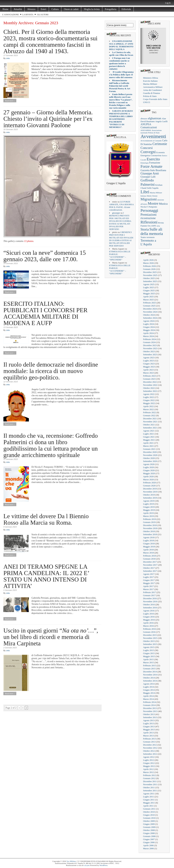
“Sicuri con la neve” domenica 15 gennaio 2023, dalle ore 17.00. (45, 256)
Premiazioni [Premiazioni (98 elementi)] (149, 215)
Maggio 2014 (149, 693)
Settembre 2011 (150, 790)
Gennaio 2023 (149, 379)
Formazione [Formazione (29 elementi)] (155, 163)
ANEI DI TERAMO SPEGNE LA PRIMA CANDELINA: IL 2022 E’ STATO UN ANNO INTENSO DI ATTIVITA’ (46, 576)
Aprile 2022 (148, 406)
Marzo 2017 (148, 589)
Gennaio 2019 (149, 522)
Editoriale (126, 9)
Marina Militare (150, 84)
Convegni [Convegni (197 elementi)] (148, 152)
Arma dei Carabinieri (152, 90)
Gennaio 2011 (149, 809)
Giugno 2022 (149, 400)
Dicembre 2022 (150, 382)
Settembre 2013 (150, 717)
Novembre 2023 (150, 348)
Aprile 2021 (148, 443)
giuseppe (116, 213)
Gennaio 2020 (149, 486)
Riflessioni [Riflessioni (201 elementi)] (149, 222)
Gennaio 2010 (149, 818)
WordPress (103, 865)
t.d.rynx (87, 865)
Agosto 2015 (149, 647)
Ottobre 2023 (149, 351)
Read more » (10, 101)
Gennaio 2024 (149, 342)
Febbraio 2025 (149, 303)
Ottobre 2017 (149, 568)
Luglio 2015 (149, 650)
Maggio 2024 (149, 330)
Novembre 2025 (150, 275)
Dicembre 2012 (150, 745)
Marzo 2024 (148, 336)
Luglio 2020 (149, 467)
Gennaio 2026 (149, 269)
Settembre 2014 (150, 681)
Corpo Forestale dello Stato (155, 99)
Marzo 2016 (148, 626)
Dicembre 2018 (150, 525)
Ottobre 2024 (149, 315)
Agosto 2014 (149, 684)
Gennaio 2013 (149, 742)
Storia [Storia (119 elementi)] (145, 229)
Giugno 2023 (149, 364)
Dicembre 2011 (150, 781)
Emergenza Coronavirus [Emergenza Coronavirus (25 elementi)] (151, 156)
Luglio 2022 (149, 397)
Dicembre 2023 (150, 345)
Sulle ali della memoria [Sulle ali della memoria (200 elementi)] (152, 231)
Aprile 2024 (148, 333)
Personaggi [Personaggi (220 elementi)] (149, 210)
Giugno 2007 (149, 839)
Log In (168, 3)
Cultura (55, 9)
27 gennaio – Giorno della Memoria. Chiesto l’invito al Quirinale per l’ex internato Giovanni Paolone (48, 119)
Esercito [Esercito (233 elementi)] (153, 159)
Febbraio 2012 (149, 775)
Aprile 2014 (148, 696)
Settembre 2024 (150, 318)
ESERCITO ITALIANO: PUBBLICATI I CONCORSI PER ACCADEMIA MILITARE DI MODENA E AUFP (45, 313)
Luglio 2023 (149, 361)
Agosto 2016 (149, 611)
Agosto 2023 (149, 358)
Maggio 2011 (149, 803)
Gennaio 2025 (149, 306)
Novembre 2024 (150, 312)
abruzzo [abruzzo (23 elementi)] (144, 119)
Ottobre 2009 (149, 821)
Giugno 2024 (149, 327)
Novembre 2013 (150, 711)
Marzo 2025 (148, 300)
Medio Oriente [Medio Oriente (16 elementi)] (152, 196)
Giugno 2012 (149, 763)
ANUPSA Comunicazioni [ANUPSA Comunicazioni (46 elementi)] (149, 126)
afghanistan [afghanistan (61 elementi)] (155, 118)
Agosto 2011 (149, 794)
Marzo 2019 (148, 516)
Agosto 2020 (149, 464)
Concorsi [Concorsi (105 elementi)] (147, 148)
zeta (8, 58)
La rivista (28, 15)
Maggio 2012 (149, 766)
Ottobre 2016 (149, 604)
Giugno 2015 (149, 653)
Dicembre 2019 (150, 489)
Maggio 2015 (149, 656)
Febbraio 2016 (149, 629)
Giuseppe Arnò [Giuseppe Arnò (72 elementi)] (150, 173)
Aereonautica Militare (153, 87)
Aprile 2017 (148, 586)
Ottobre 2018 (149, 531)
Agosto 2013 (149, 720)
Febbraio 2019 (149, 519)
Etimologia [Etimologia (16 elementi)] (145, 163)
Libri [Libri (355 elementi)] (145, 192)
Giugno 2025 (149, 290)
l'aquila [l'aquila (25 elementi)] (155, 188)
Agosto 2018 (149, 537)
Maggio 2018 (149, 547)
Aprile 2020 (148, 476)
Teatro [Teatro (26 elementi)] (143, 237)
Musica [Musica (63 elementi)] (163, 204)
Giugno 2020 (149, 470)
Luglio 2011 (148, 797)
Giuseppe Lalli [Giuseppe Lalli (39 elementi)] (148, 177)
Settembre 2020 (150, 461)
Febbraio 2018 (149, 556)
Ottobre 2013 (149, 714)
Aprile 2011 (148, 806)
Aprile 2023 (148, 370)
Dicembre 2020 (150, 452)
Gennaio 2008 (149, 836)
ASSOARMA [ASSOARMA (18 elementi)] (146, 130)
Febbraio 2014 (149, 702)
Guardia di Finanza (152, 93)
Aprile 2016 (148, 623)
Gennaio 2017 (149, 595)
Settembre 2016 (150, 608)
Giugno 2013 (149, 726)
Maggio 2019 (149, 510)
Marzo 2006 (148, 848)
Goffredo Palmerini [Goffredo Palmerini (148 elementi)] (148, 182)
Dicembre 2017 (150, 562)
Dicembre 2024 (150, 309)
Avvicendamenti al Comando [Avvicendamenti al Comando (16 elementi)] (151, 141)
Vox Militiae (71, 861)
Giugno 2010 (149, 815)
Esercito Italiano (150, 81)
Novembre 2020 (150, 455)
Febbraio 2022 (149, 412)
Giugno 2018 (149, 544)
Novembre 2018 (150, 528)
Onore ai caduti (71, 9)
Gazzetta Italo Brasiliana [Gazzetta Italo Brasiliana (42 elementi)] (153, 170)
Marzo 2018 (148, 553)
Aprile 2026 (148, 260)
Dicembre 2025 (150, 272)
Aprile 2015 (148, 659)
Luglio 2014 (149, 687)
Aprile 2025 (148, 297)
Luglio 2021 (149, 434)
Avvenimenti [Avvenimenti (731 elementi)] (153, 136)
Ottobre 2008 (149, 830)
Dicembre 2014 (150, 672)
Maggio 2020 (149, 473)
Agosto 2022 (149, 394)
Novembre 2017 (150, 565)
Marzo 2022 (148, 409)
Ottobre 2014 (149, 678)
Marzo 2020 (148, 479)
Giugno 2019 (149, 507)
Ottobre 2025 (149, 278)
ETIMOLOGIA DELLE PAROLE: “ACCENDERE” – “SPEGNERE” (120, 256)
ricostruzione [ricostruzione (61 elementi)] (148, 218)
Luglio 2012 (149, 760)
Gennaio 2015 (149, 669)
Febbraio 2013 (149, 739)
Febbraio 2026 (149, 266)
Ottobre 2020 (149, 458)
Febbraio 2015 (149, 665)
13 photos (29, 241)
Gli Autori (43, 15)
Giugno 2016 (149, 617)
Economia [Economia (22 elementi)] (160, 152)
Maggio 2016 (149, 620)
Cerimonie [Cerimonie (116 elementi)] (160, 144)
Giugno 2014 (149, 690)
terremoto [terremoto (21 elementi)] (151, 237)
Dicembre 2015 (150, 635)
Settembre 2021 (150, 428)
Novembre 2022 (150, 385)
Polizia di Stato (150, 96)
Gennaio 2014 (149, 705)
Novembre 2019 (150, 492)
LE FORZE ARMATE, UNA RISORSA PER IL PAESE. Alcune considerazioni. (121, 206)
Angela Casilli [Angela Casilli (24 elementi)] (162, 121)
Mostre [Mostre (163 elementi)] (153, 203)
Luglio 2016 (149, 614)
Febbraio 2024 (149, 339)
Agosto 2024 (149, 321)
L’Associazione (11, 15)
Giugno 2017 (149, 580)
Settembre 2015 (150, 644)
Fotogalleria (111, 9)
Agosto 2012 (149, 757)
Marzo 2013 (148, 736)
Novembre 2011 (150, 784)
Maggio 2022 (149, 403)
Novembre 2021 (150, 422)
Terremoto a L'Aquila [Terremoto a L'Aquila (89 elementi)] (148, 242)
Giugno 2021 (149, 437)
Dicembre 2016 (150, 598)
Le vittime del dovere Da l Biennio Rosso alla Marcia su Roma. (46, 519)
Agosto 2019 (149, 501)
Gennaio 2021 (149, 449)
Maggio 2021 (149, 440)
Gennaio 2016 (149, 632)
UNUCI (147, 102)
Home (5, 9)
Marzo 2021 (148, 446)
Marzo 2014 (148, 699)
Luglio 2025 (149, 287)
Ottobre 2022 (149, 388)
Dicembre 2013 (150, 708)
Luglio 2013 (149, 723)
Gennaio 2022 (149, 415)
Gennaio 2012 (149, 778)
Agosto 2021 (149, 431)
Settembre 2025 (150, 281)
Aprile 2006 (148, 845)
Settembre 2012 (150, 754)
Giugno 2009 (149, 824)
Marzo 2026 (148, 263)
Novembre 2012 (150, 748)
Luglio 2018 (149, 540)
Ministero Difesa (151, 78)
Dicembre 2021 (150, 418)
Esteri (43, 9)
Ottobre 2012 (149, 751)
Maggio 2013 (149, 730)
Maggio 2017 (149, 583)
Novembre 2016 (150, 601)
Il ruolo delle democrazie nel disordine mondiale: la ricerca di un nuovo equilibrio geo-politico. (51, 371)
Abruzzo (31, 9)
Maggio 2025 (149, 293)
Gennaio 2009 (149, 827)
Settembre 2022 (150, 391)
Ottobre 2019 (149, 495)
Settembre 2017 (150, 571)
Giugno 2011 (149, 800)
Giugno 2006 (149, 842)
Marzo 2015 (148, 662)
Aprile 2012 (148, 769)
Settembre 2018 (150, 534)
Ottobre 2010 (149, 812)
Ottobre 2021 (149, 425)
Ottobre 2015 (149, 641)
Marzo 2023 (148, 373)
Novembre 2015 (150, 638)
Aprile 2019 (148, 513)
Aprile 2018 (148, 550)
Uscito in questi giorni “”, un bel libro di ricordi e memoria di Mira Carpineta (51, 637)
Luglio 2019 (149, 504)
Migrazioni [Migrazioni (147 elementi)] (149, 199)
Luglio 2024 (149, 324)
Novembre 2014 (150, 675)
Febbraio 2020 (149, 483)
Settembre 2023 (150, 354)
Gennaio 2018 (149, 559)
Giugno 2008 (149, 833)
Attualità (18, 9)
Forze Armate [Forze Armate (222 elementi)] (151, 166)
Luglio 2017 (149, 577)
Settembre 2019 (150, 498)
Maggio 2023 (149, 367)
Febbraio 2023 (149, 376)
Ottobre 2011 (149, 787)
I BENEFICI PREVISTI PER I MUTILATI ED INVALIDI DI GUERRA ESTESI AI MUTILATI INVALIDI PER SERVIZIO (120, 221)
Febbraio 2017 (149, 592)
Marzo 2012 (148, 772)
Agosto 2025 (149, 284)
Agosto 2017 (149, 574)
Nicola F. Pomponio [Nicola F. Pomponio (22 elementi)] (149, 207)
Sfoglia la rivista (92, 9)
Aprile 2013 (148, 733)
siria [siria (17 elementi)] (158, 226)
